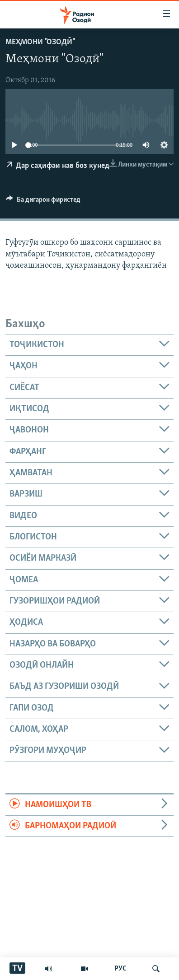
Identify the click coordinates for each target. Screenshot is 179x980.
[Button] (43, 202)
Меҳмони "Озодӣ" (40, 42)
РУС (120, 969)
